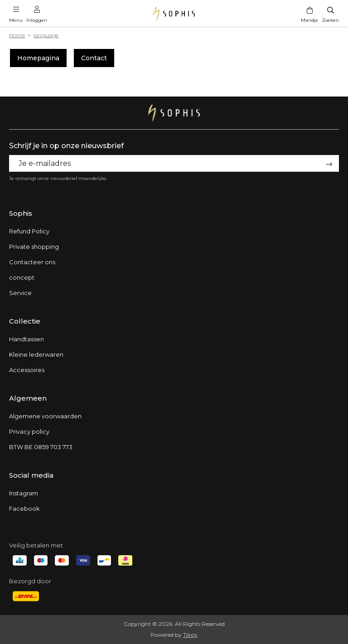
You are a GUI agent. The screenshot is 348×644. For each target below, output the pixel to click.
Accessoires (27, 370)
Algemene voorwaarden (45, 416)
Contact (94, 58)
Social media (31, 475)
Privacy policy (29, 431)
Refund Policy (29, 231)
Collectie (25, 321)
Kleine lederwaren (36, 354)
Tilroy (190, 635)
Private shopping (34, 247)
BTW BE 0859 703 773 (41, 447)
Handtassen (27, 339)
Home (17, 35)
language (46, 35)
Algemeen (28, 398)
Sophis (21, 213)
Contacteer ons (32, 262)
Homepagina (38, 58)
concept (22, 277)
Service (20, 293)
